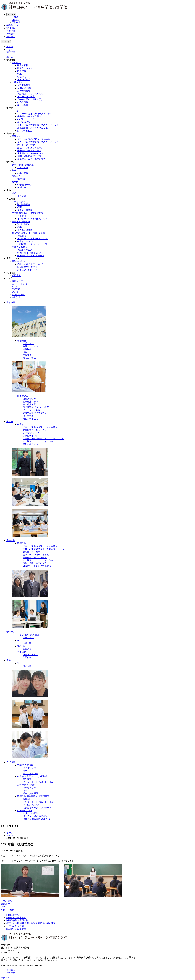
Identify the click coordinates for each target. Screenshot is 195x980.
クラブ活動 (23, 168)
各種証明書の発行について (30, 264)
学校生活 (11, 632)
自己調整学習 (24, 85)
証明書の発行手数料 (27, 267)
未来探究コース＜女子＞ (29, 116)
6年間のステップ (25, 119)
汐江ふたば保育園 (15, 926)
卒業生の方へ (13, 25)
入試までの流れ (25, 250)
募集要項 (22, 216)
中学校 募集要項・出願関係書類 (27, 213)
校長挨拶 (22, 71)
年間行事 (22, 187)
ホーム (10, 57)
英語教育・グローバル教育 (30, 94)
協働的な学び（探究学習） (30, 99)
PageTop (5, 978)
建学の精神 (23, 65)
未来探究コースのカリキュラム (32, 128)
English (15, 20)
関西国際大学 (13, 915)
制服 (14, 170)
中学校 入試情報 (20, 202)
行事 (19, 207)
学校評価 (22, 77)
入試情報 (11, 762)
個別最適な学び (25, 88)
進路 (14, 193)
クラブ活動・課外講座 (23, 165)
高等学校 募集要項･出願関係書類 (33, 796)
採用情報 (11, 28)
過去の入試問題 (25, 210)
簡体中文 (16, 22)
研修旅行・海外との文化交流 (31, 159)
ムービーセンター (21, 284)
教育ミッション (25, 68)
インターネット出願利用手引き (32, 219)
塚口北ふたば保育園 (16, 929)
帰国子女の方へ (19, 247)
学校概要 (16, 63)
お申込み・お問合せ (27, 270)
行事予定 (11, 37)
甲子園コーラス (25, 185)
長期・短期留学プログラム (30, 156)
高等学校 (16, 136)
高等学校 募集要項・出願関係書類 (28, 233)
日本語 (15, 17)
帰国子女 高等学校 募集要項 (31, 256)
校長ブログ (17, 281)
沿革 (19, 74)
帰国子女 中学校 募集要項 (30, 253)
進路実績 (22, 196)
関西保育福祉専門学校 (17, 920)
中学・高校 (23, 173)
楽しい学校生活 (25, 105)
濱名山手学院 (24, 80)
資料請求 (11, 34)
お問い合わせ (18, 295)
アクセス (11, 31)
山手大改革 (17, 82)
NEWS (15, 287)
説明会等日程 (24, 205)
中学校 (15, 111)
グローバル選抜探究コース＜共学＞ (35, 114)
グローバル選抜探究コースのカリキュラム (38, 125)
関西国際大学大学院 (16, 918)
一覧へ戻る (6, 901)
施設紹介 (16, 176)
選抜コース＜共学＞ (27, 145)
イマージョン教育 (26, 97)
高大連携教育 (24, 91)
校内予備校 (23, 102)
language (11, 14)
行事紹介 (16, 182)
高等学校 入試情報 (21, 222)
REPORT (16, 289)
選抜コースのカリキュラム (30, 148)
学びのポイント (25, 122)
